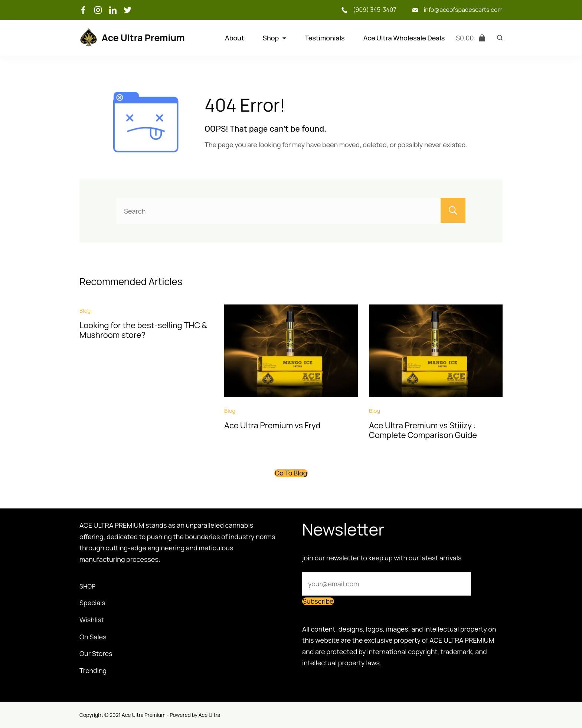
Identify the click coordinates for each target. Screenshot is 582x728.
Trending (93, 671)
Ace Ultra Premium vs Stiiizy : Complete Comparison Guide (423, 430)
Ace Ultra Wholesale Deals (404, 38)
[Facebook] (83, 10)
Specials (92, 603)
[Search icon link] (498, 38)
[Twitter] (128, 10)
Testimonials (325, 38)
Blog (85, 311)
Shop (275, 38)
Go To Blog (291, 473)
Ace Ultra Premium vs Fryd (272, 425)
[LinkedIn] (113, 10)
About (235, 38)
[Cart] (471, 38)
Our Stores (96, 653)
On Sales (93, 637)
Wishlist (92, 620)
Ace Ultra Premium (143, 38)
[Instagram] (98, 10)
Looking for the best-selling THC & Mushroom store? (143, 330)
